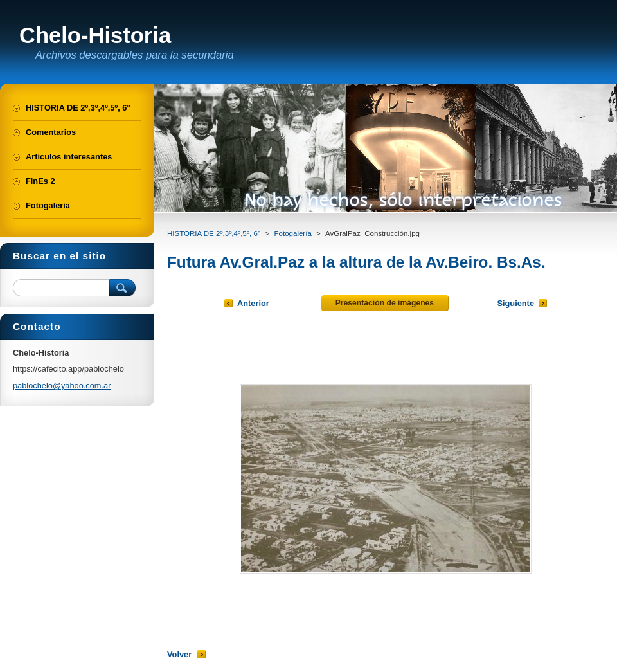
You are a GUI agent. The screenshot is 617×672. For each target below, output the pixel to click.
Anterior (253, 303)
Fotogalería (293, 233)
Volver (179, 654)
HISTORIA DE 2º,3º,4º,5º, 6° (214, 233)
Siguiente (515, 303)
